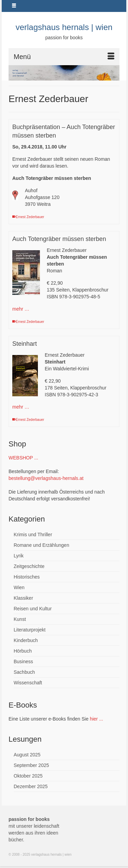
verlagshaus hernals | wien (64, 27)
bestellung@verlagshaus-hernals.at (46, 478)
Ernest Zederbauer (30, 217)
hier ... (96, 719)
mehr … (21, 309)
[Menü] (64, 57)
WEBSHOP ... (23, 458)
